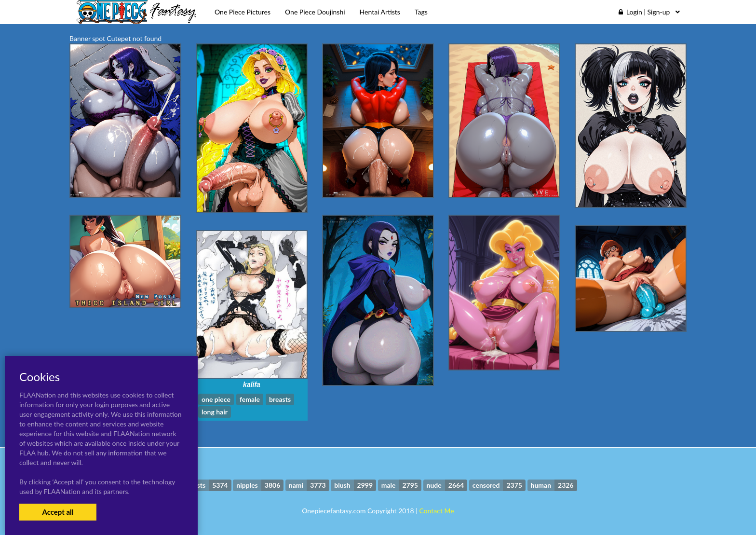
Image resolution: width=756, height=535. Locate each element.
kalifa (252, 384)
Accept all (58, 512)
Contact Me (436, 511)
